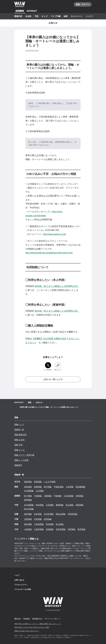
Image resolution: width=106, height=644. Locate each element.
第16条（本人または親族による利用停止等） (57, 286)
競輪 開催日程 (20, 435)
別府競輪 (71, 529)
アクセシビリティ (21, 585)
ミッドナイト (92, 16)
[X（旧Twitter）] (48, 366)
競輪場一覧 (19, 430)
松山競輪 (60, 524)
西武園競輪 (80, 487)
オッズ (45, 16)
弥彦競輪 (28, 487)
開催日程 (18, 16)
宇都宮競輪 (59, 487)
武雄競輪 (50, 529)
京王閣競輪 (29, 491)
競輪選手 (18, 465)
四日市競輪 (29, 509)
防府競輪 (48, 519)
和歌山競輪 (61, 514)
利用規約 (26, 619)
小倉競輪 (28, 529)
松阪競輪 (79, 505)
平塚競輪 (58, 496)
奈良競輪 (38, 514)
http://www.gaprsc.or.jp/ (54, 234)
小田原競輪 (69, 496)
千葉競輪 (38, 496)
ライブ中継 (56, 16)
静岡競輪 (28, 500)
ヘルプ (17, 575)
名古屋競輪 (29, 505)
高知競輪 (50, 524)
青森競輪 (38, 482)
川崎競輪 (48, 496)
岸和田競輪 (72, 514)
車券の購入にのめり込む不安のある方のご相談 (32, 627)
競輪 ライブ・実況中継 (24, 455)
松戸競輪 (28, 496)
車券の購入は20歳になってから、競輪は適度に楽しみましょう (38, 624)
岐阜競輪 (40, 505)
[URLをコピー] (58, 366)
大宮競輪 (70, 487)
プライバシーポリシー (52, 619)
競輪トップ (19, 424)
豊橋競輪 (60, 505)
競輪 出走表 (19, 440)
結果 (66, 16)
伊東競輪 (79, 496)
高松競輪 (28, 524)
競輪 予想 (18, 445)
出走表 (28, 16)
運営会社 (18, 619)
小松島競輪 (39, 524)
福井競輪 (28, 514)
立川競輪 (40, 491)
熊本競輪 (81, 529)
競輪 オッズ (19, 450)
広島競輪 (38, 519)
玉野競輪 (28, 519)
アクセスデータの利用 (23, 589)
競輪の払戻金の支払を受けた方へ (27, 631)
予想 (36, 16)
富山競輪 (70, 505)
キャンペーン (77, 16)
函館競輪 (28, 482)
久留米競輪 (39, 529)
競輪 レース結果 (21, 460)
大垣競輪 (50, 505)
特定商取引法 (37, 619)
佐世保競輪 (61, 529)
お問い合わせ (19, 580)
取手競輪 (48, 487)
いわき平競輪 (50, 482)
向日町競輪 (49, 514)
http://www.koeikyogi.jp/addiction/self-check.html (49, 253)
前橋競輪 (38, 487)
